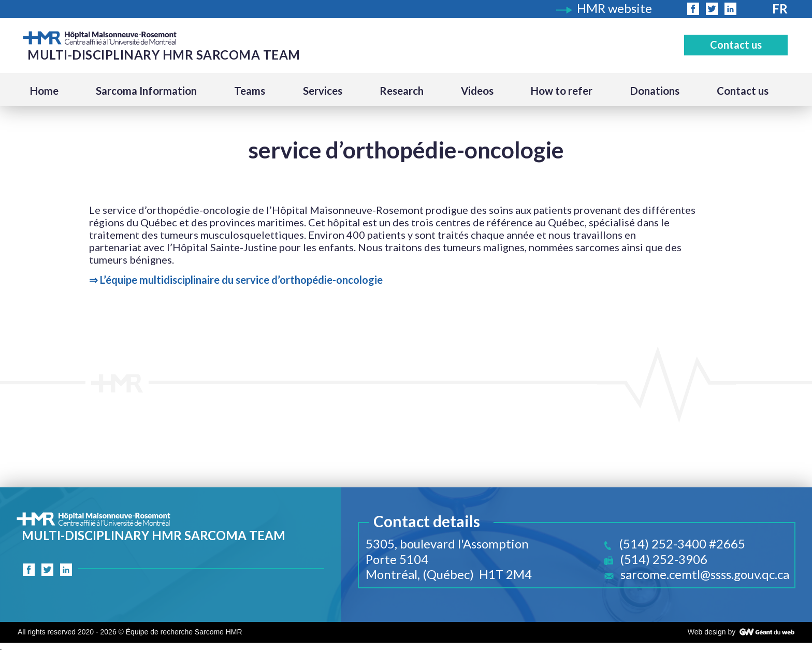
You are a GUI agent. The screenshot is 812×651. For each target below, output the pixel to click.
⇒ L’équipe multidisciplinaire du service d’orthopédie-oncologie (236, 280)
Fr (780, 9)
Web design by (712, 632)
